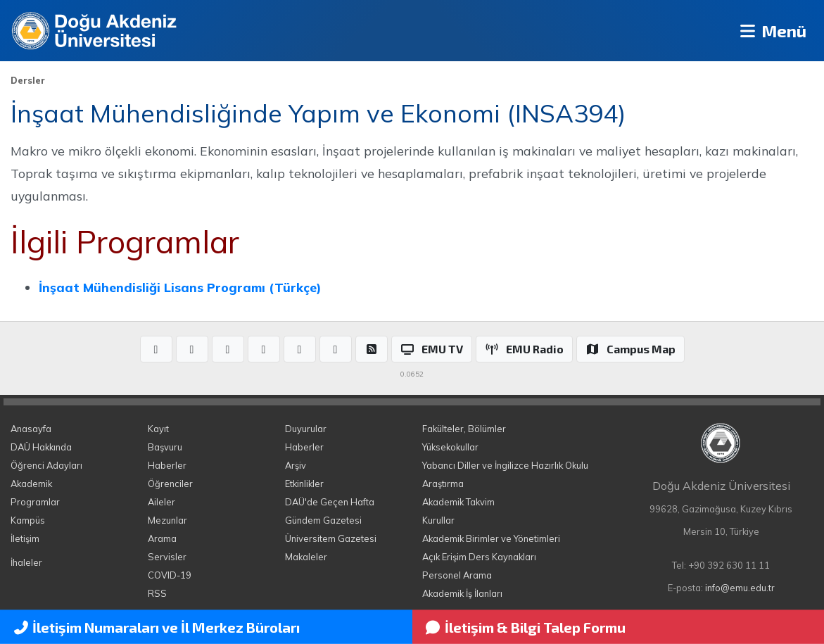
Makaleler (306, 557)
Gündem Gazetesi (323, 520)
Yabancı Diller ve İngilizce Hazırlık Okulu (505, 465)
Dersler (28, 80)
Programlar (35, 502)
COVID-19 (170, 575)
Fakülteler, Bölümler (464, 429)
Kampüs (28, 520)
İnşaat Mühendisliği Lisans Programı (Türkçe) (180, 287)
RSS (157, 593)
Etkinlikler (304, 484)
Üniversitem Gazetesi (331, 538)
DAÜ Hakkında (41, 447)
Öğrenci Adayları (46, 465)
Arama (162, 538)
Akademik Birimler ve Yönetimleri (491, 538)
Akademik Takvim (458, 502)
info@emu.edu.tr (740, 588)
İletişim (25, 538)
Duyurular (306, 429)
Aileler (161, 502)
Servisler (167, 557)
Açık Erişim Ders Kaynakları (479, 557)
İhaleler (26, 562)
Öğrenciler (170, 484)
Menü (772, 31)
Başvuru (165, 447)
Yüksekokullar (450, 447)
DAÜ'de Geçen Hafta (330, 502)
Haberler (167, 465)
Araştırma (443, 484)
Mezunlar (167, 520)
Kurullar (438, 520)
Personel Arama (457, 575)
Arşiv (296, 465)
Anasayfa (31, 429)
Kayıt (158, 429)
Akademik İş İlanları (462, 593)
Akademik (31, 484)
